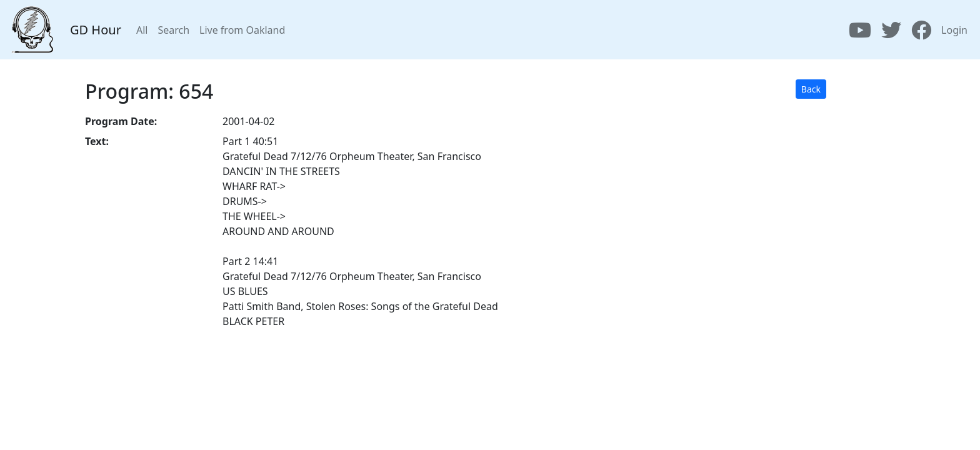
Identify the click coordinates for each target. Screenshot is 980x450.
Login (954, 30)
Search (173, 30)
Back (811, 89)
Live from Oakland (242, 30)
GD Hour (96, 30)
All (142, 30)
